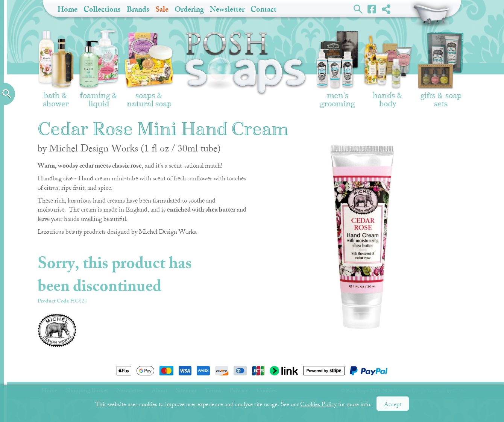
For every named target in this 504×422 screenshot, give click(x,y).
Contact (263, 9)
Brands (138, 9)
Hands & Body (388, 71)
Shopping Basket (432, 15)
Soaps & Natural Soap (149, 70)
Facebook (372, 9)
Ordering (189, 9)
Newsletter (227, 9)
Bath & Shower (56, 68)
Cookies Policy (318, 404)
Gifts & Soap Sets (441, 69)
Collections (102, 9)
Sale (162, 9)
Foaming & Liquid (99, 69)
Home (68, 9)
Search (358, 9)
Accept (393, 404)
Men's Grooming (337, 69)
